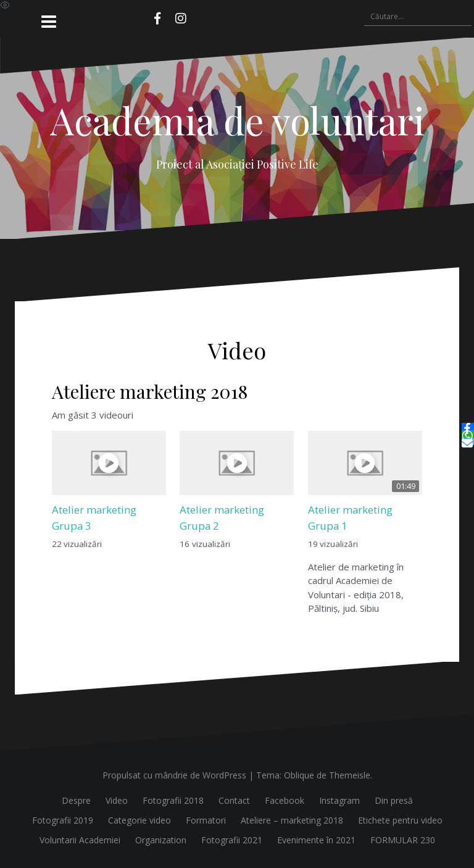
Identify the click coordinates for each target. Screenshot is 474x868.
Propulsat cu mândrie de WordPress (174, 775)
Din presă (394, 800)
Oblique (299, 775)
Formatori (206, 820)
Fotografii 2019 (63, 820)
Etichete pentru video (400, 820)
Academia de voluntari (237, 120)
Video (117, 800)
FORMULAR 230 (403, 840)
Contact (234, 800)
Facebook (285, 800)
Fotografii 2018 (173, 800)
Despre (76, 800)
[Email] (468, 441)
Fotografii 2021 (232, 840)
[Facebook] (468, 427)
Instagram (339, 800)
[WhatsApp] (468, 434)
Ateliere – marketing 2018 (292, 820)
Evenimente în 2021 (316, 840)
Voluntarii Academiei (80, 840)
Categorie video (139, 820)
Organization (161, 840)
